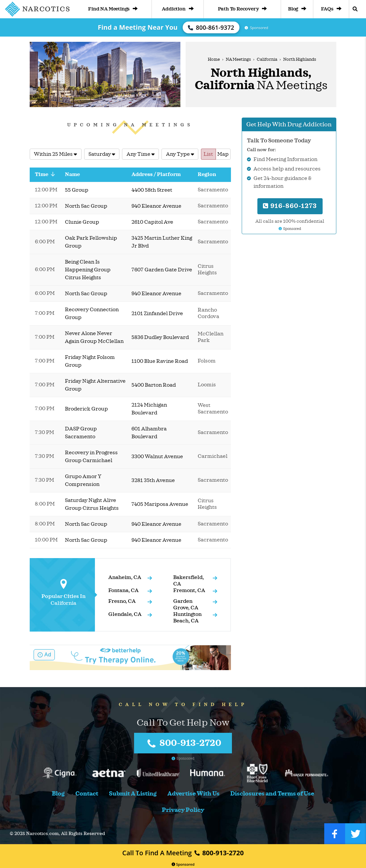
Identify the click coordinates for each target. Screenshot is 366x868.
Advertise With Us (193, 794)
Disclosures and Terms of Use (272, 794)
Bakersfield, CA (189, 581)
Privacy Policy (183, 810)
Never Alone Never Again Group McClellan (94, 337)
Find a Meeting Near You (138, 27)
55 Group (77, 190)
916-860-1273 (290, 206)
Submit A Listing (133, 794)
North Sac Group (86, 206)
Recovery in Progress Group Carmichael (91, 457)
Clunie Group (82, 222)
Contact (87, 794)
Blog (297, 9)
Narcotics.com (42, 834)
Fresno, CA (122, 601)
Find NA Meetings (113, 9)
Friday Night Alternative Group (95, 385)
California (267, 59)
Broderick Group (86, 409)
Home (214, 59)
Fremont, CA (189, 590)
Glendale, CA (125, 614)
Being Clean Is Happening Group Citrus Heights (88, 270)
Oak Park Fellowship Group (91, 242)
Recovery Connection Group (92, 313)
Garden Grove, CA (186, 604)
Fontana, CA (123, 590)
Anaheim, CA (125, 577)
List (208, 154)
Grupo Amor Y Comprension (83, 480)
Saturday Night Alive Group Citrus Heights (92, 504)
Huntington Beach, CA (187, 618)
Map (223, 154)
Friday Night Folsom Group (90, 361)
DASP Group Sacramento (81, 433)
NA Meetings (238, 59)
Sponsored (183, 864)
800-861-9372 (211, 27)
